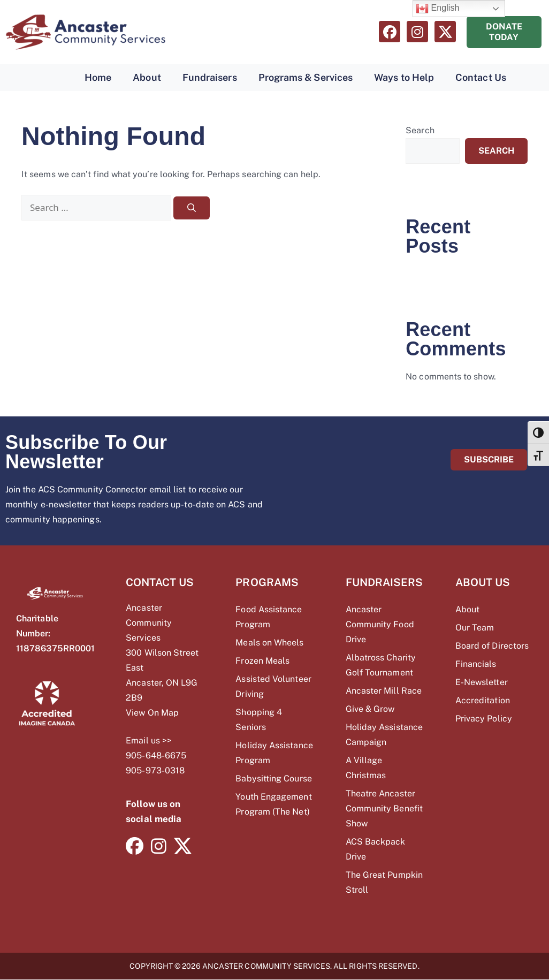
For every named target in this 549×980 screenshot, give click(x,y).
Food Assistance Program (269, 617)
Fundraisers (210, 77)
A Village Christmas (366, 768)
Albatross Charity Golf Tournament (381, 665)
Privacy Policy (484, 719)
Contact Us (481, 77)
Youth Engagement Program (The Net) (273, 804)
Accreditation (483, 700)
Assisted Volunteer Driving (273, 686)
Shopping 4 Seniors (259, 720)
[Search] (192, 208)
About (147, 77)
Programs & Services (306, 77)
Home (98, 77)
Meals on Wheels (269, 643)
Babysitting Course (273, 778)
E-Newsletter (482, 682)
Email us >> (149, 740)
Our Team (475, 628)
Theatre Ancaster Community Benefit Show (384, 808)
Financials (476, 664)
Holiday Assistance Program (274, 753)
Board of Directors (492, 646)
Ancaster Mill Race (384, 691)
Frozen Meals (262, 661)
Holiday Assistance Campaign (384, 735)
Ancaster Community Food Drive (380, 624)
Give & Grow (370, 709)
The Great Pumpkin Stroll (384, 882)
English (438, 9)
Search (420, 130)
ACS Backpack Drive (376, 849)
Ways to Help (404, 77)
